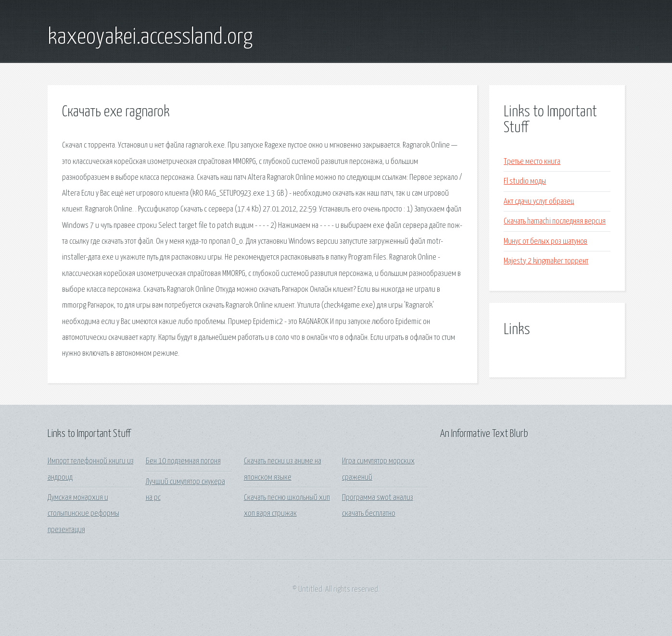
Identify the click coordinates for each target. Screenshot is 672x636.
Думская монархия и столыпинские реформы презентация (83, 514)
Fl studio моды (525, 181)
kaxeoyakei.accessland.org (150, 37)
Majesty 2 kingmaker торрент (546, 261)
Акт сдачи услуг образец (539, 202)
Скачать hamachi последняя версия (555, 221)
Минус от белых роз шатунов (545, 242)
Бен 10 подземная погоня (183, 461)
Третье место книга (532, 162)
